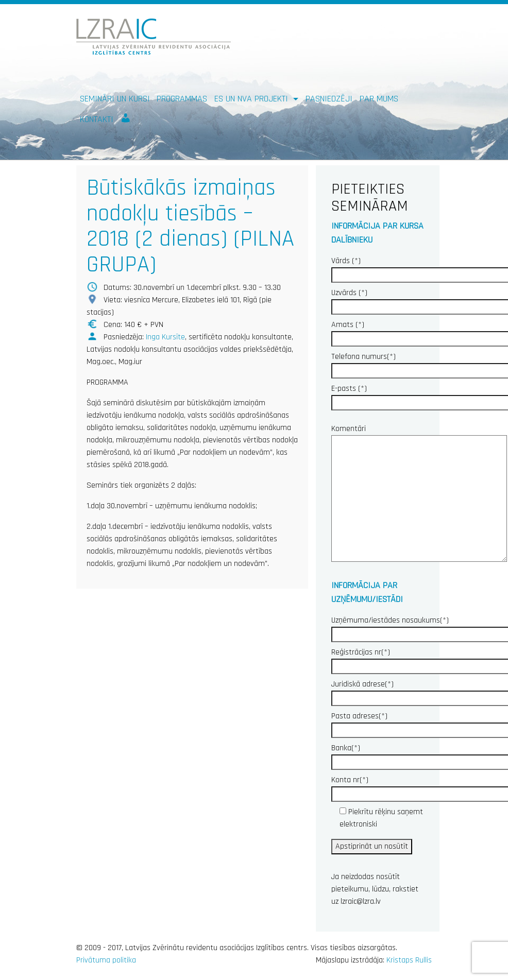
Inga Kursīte (165, 337)
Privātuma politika (106, 960)
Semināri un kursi (115, 99)
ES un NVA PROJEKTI (252, 99)
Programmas (182, 99)
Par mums (379, 99)
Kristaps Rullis (409, 960)
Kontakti (97, 119)
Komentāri (419, 494)
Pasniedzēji (329, 99)
